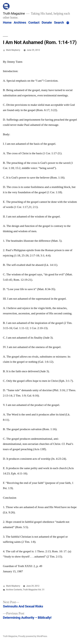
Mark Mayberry (13, 50)
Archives (20, 22)
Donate (47, 22)
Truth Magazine (14, 13)
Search (59, 22)
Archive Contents (14, 590)
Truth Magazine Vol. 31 (34, 590)
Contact (34, 22)
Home (7, 22)
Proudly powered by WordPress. (33, 636)
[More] (68, 23)
